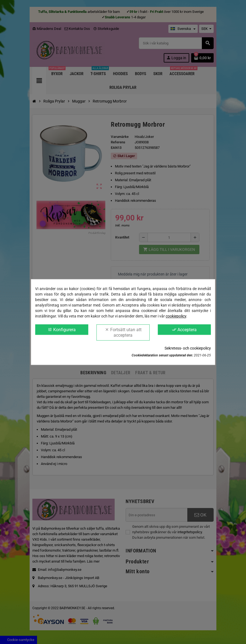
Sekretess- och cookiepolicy (188, 348)
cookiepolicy (176, 316)
